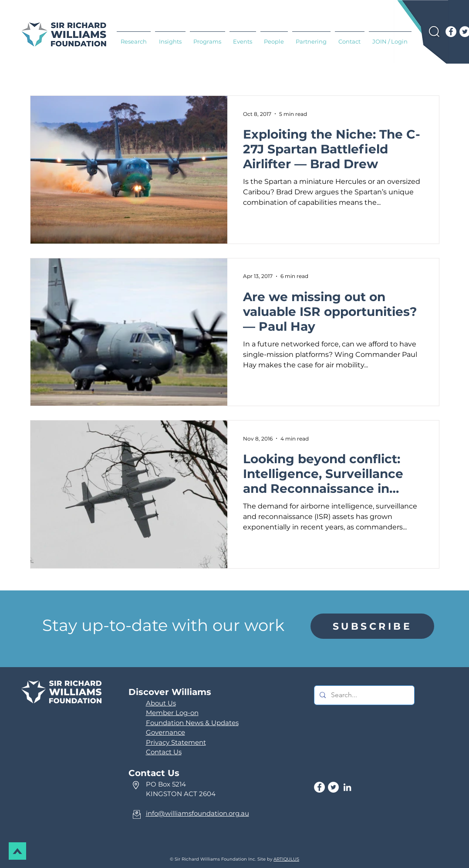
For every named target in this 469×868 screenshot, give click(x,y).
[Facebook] (451, 32)
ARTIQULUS (286, 859)
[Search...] (363, 695)
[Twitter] (333, 787)
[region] (372, 626)
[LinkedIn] (347, 787)
